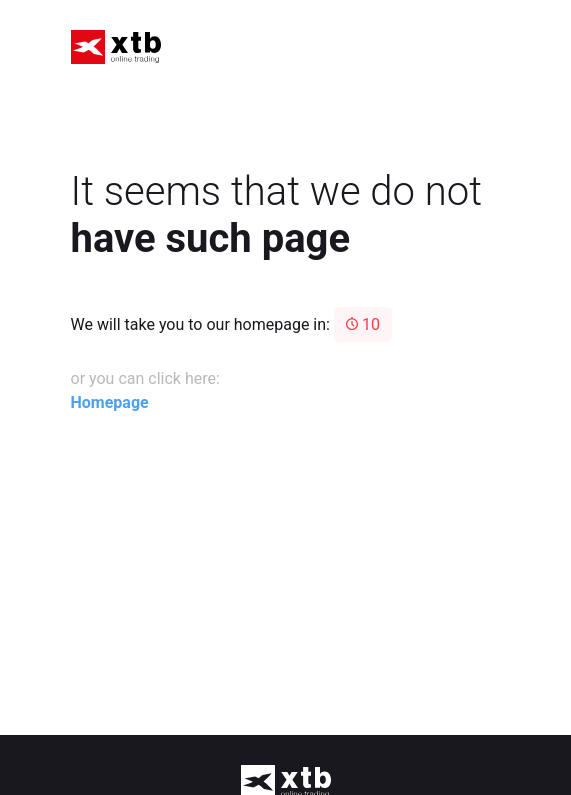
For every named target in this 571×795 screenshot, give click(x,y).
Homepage (110, 402)
